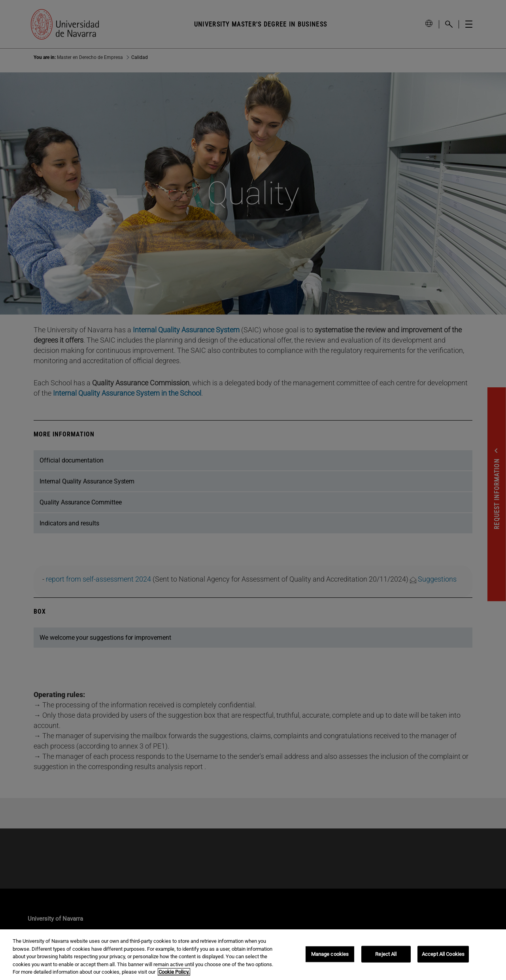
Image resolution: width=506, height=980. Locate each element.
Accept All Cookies (443, 954)
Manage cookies (330, 954)
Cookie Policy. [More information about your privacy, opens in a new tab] (174, 972)
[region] (253, 955)
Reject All (386, 954)
